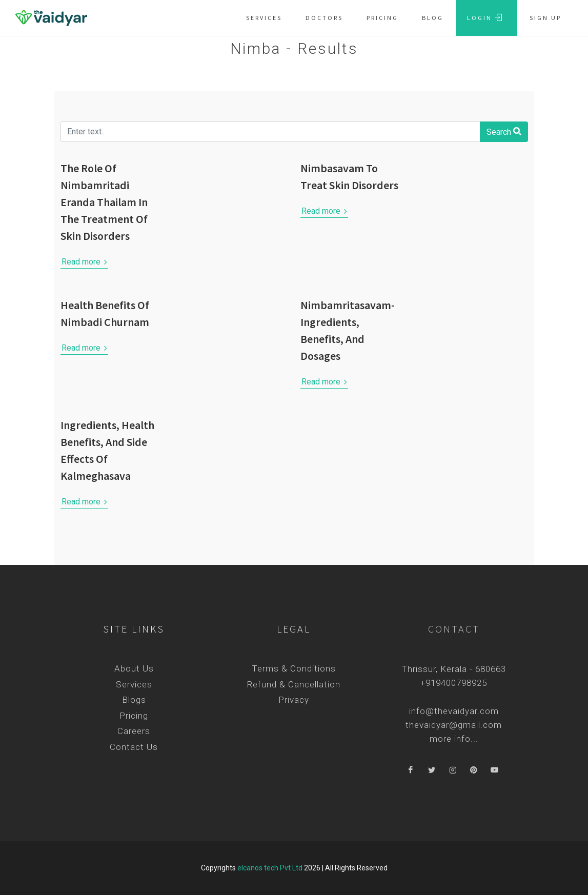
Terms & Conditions (294, 668)
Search (504, 131)
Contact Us (134, 747)
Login (485, 17)
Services (134, 684)
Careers (134, 731)
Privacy (294, 700)
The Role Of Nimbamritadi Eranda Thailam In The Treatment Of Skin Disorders (104, 202)
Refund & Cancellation (294, 684)
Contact (454, 629)
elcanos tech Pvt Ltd (270, 868)
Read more (84, 262)
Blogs (134, 700)
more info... (454, 739)
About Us (134, 668)
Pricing (134, 716)
